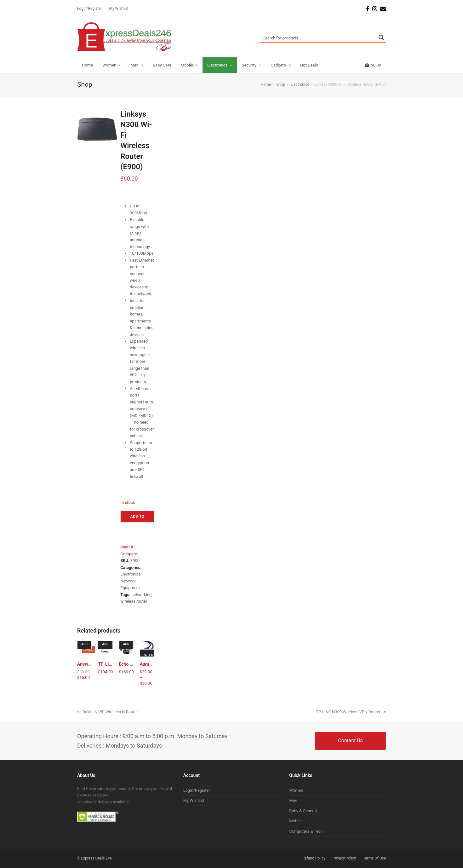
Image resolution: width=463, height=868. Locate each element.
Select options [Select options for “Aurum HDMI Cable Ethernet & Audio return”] (149, 657)
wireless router (134, 601)
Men (293, 800)
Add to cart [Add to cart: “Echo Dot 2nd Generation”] (127, 646)
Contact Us (350, 741)
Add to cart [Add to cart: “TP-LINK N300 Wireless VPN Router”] (106, 646)
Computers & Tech (306, 831)
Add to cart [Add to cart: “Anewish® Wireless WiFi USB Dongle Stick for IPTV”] (85, 646)
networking (141, 595)
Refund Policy (314, 858)
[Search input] (319, 38)
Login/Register (197, 790)
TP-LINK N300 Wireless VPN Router (351, 712)
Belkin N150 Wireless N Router (108, 712)
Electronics (130, 574)
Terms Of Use (374, 858)
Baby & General (303, 811)
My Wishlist (194, 800)
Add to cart (137, 518)
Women (296, 790)
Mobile (295, 821)
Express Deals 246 (96, 858)
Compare (129, 554)
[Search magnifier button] (381, 38)
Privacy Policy (344, 858)
